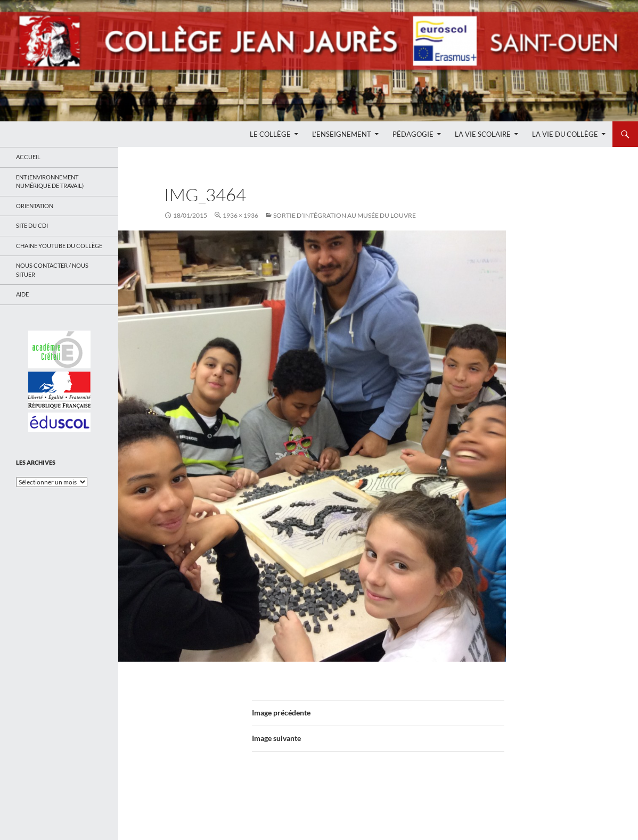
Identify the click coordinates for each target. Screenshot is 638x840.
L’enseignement (342, 134)
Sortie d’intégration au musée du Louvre (345, 215)
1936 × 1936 (240, 215)
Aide (22, 294)
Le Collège (270, 134)
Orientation (35, 206)
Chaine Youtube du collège (59, 246)
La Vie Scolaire (483, 134)
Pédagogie (413, 134)
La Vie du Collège (565, 134)
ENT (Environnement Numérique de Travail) (50, 182)
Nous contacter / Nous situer (52, 270)
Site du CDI (32, 225)
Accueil (28, 157)
